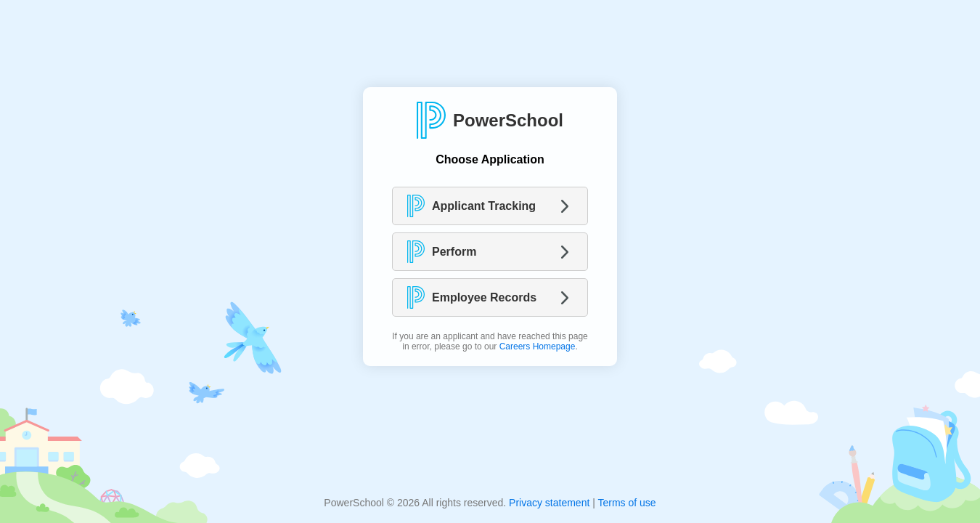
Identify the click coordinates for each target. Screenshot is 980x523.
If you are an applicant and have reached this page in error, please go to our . (490, 341)
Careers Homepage (538, 346)
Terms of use (626, 503)
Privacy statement (549, 503)
